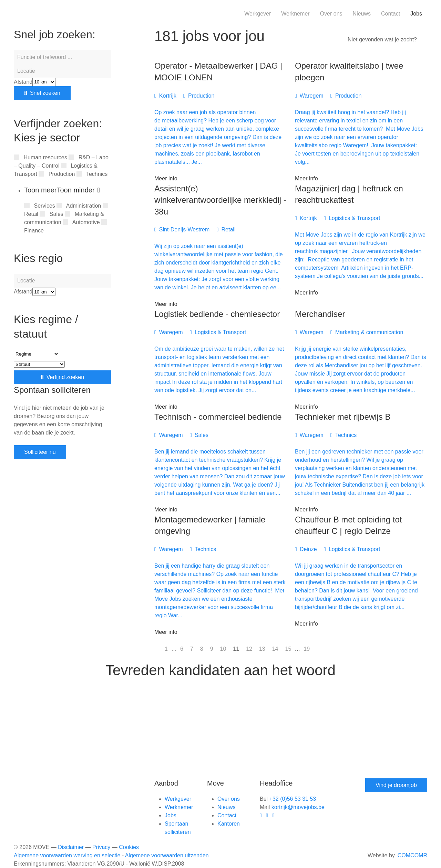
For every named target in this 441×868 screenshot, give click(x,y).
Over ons (331, 14)
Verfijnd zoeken (62, 377)
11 (236, 649)
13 (262, 649)
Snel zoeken (42, 93)
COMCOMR (412, 855)
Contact (391, 14)
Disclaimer (71, 847)
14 (275, 649)
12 (249, 649)
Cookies (129, 847)
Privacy (101, 847)
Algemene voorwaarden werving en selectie (67, 855)
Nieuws (362, 14)
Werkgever (258, 14)
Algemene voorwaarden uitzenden (167, 855)
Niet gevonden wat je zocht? (382, 39)
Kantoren (229, 824)
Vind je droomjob (396, 785)
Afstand (23, 82)
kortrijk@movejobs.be (298, 807)
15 (288, 649)
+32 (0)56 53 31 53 (293, 799)
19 (307, 649)
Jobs (416, 14)
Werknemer (295, 14)
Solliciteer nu (40, 452)
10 (223, 649)
